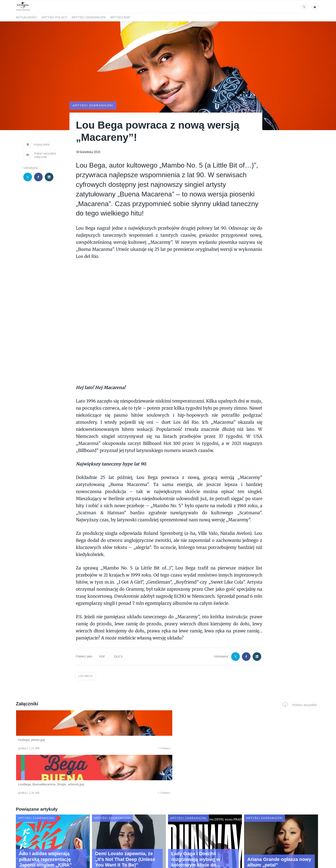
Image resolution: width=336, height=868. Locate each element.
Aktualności (26, 17)
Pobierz (81, 748)
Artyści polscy (54, 17)
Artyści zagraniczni (89, 17)
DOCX (118, 657)
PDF (102, 657)
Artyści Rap (120, 17)
